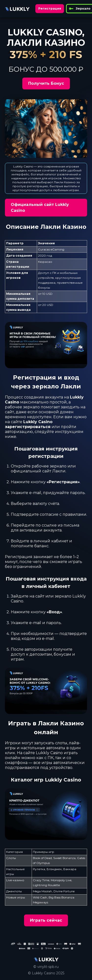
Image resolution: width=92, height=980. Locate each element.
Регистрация (50, 8)
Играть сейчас (46, 920)
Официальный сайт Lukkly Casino (40, 208)
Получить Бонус (46, 83)
